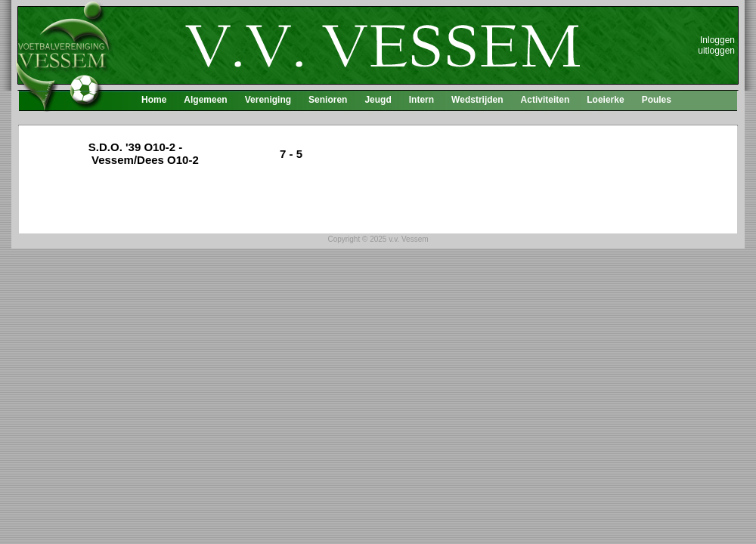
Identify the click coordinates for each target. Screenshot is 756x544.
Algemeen (205, 100)
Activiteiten (545, 100)
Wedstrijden (477, 100)
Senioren (328, 100)
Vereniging (268, 100)
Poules (657, 100)
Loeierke (605, 100)
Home (154, 100)
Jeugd (378, 100)
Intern (421, 100)
